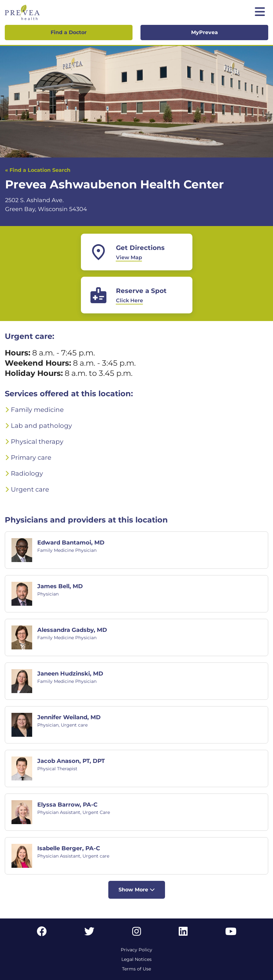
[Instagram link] (137, 933)
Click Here (129, 300)
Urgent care (30, 489)
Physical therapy (37, 442)
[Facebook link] (42, 933)
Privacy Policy (136, 950)
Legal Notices (136, 959)
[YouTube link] (231, 933)
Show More (137, 890)
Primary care (31, 457)
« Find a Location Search (38, 170)
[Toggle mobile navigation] (260, 12)
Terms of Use (136, 969)
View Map (129, 257)
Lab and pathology (41, 426)
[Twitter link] (90, 933)
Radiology (27, 473)
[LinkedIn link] (183, 933)
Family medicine (37, 410)
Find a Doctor (69, 32)
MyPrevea (205, 32)
